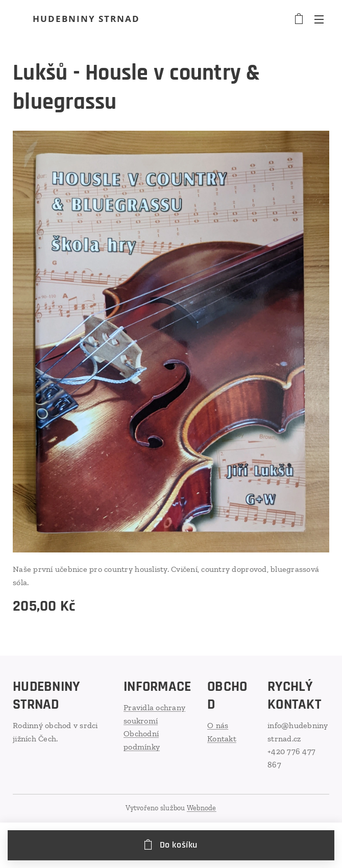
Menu (319, 19)
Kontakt (222, 739)
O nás (218, 725)
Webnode (202, 808)
